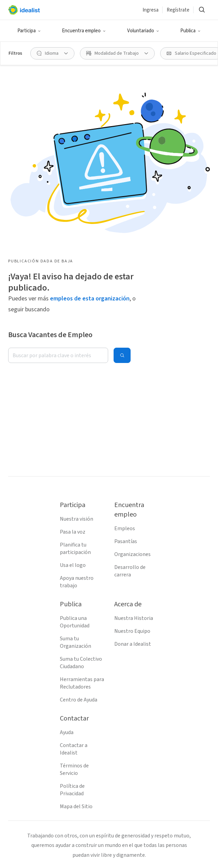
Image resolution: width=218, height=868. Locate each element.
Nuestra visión (77, 519)
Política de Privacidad (72, 790)
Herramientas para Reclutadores (82, 683)
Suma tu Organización (76, 642)
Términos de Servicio (74, 769)
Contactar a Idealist (74, 749)
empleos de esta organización (90, 299)
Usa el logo (73, 565)
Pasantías (126, 541)
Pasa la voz (73, 532)
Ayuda (67, 732)
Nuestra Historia (134, 618)
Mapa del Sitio (76, 806)
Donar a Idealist (133, 644)
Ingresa (150, 10)
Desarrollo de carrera (130, 571)
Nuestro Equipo (132, 631)
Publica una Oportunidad (75, 622)
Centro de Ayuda (79, 700)
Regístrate (178, 10)
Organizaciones (132, 554)
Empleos (125, 528)
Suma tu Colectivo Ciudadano (81, 663)
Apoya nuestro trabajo (77, 582)
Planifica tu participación (75, 549)
